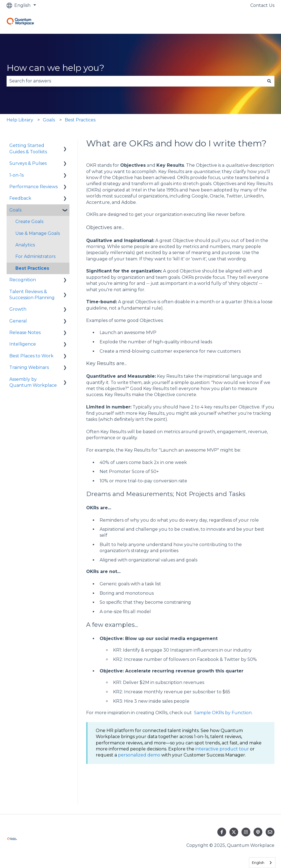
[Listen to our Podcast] (258, 832)
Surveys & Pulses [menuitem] (28, 163)
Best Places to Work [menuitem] (31, 356)
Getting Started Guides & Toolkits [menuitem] (28, 148)
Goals (49, 120)
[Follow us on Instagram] (246, 832)
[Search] (269, 81)
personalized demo (139, 755)
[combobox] (135, 81)
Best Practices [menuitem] (32, 268)
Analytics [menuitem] (25, 245)
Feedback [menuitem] (20, 198)
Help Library (20, 120)
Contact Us (262, 5)
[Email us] (270, 832)
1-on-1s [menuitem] (16, 175)
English (258, 863)
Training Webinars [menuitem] (29, 367)
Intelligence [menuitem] (23, 344)
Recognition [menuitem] (23, 280)
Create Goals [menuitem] (29, 222)
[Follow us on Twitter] (234, 832)
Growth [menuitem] (18, 309)
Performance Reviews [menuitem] (33, 187)
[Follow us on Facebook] (222, 832)
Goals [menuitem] (15, 210)
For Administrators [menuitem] (35, 256)
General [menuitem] (18, 321)
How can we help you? (55, 68)
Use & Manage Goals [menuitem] (38, 233)
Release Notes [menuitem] (25, 333)
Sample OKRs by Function (223, 713)
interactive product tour (222, 749)
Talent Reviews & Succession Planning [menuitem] (32, 295)
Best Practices (80, 120)
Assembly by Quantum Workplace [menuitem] (33, 382)
